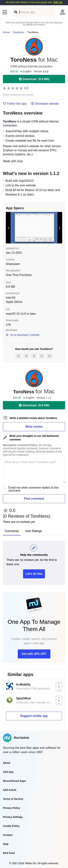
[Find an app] (16, 12)
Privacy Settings (13, 817)
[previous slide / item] (8, 228)
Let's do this (34, 574)
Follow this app (15, 104)
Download (34, 79)
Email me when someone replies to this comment (34, 489)
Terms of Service (13, 799)
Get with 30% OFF (34, 654)
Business (19, 32)
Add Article (10, 790)
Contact (8, 835)
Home (6, 32)
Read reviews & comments (18, 95)
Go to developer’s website (23, 335)
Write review (34, 427)
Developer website (45, 104)
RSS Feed (9, 853)
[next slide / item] (60, 228)
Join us (58, 2)
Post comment (34, 499)
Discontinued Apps (14, 781)
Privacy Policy (12, 808)
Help (6, 844)
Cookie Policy (11, 826)
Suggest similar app (34, 716)
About (7, 763)
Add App (8, 772)
